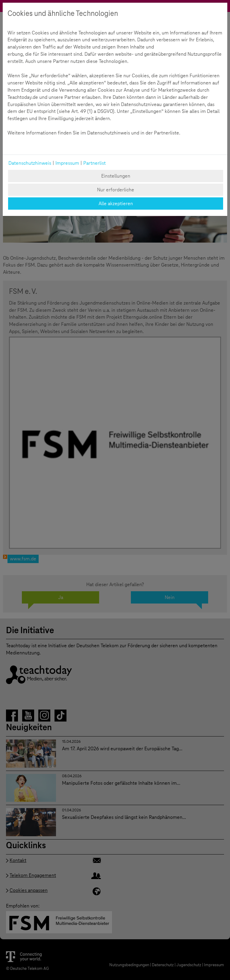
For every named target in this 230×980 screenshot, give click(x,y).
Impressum (67, 163)
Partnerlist (94, 163)
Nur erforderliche (116, 190)
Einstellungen (116, 176)
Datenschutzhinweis (30, 163)
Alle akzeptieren (116, 204)
